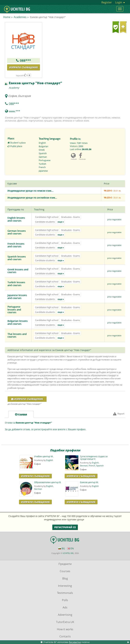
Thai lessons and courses (17, 335)
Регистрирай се (65, 527)
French (92, 466)
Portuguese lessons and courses (14, 309)
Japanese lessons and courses (17, 297)
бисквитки (75, 642)
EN (71, 548)
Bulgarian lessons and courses (18, 322)
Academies (20, 17)
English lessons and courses (16, 219)
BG (62, 548)
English (50, 460)
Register (107, 2)
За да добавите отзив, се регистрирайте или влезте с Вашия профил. (46, 429)
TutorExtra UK (65, 622)
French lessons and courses (16, 245)
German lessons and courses (17, 232)
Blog (65, 578)
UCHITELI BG (68, 553)
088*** (25, 60)
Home (7, 17)
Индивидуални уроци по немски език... (30, 191)
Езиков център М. (89, 482)
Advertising (65, 615)
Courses (65, 571)
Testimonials (65, 593)
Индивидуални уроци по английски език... (32, 198)
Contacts (65, 636)
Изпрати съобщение (24, 67)
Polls (65, 600)
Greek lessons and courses (18, 271)
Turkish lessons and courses (16, 284)
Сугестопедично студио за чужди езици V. (94, 458)
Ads (65, 607)
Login (120, 2)
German (84, 466)
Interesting (65, 586)
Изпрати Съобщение (35, 476)
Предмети (65, 564)
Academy (14, 88)
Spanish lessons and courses (17, 258)
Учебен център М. (44, 456)
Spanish (100, 466)
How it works (65, 629)
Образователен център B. (48, 482)
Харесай (21, 75)
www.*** (14, 111)
